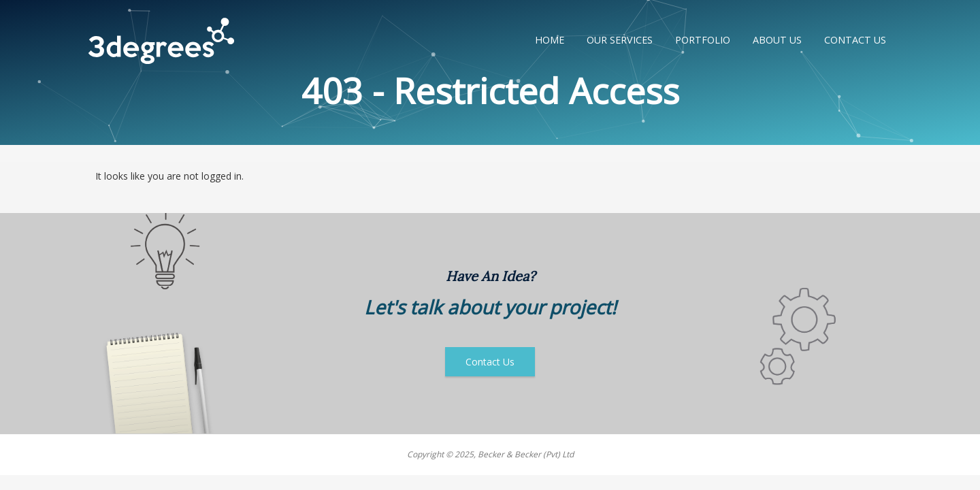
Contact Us (855, 40)
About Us (777, 40)
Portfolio (703, 40)
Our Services (620, 40)
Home (550, 40)
